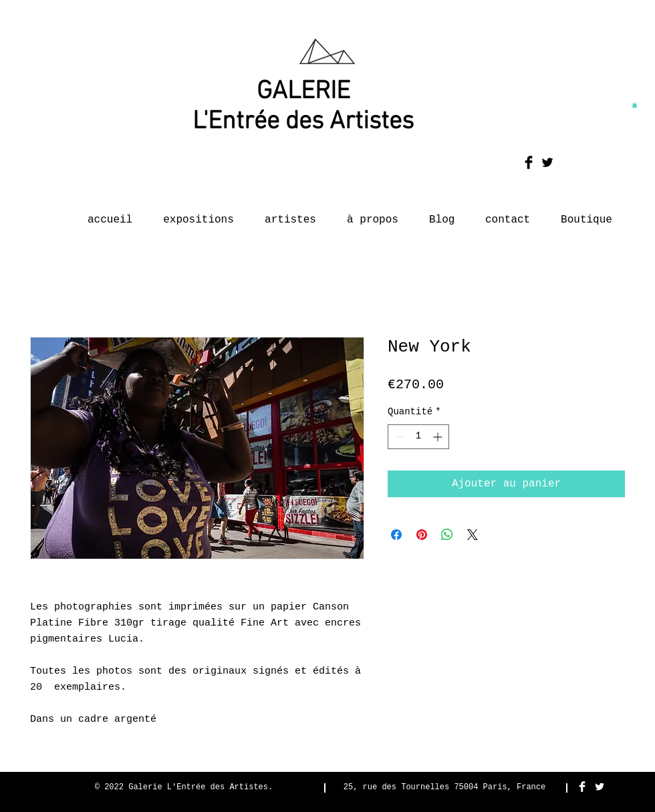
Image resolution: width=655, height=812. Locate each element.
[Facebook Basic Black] (529, 162)
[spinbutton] (418, 437)
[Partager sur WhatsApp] (447, 535)
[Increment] (439, 437)
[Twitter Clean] (600, 787)
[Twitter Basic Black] (547, 162)
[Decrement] (398, 437)
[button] (635, 105)
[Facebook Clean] (582, 787)
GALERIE (303, 92)
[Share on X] (473, 535)
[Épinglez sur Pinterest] (422, 535)
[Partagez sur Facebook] (396, 535)
